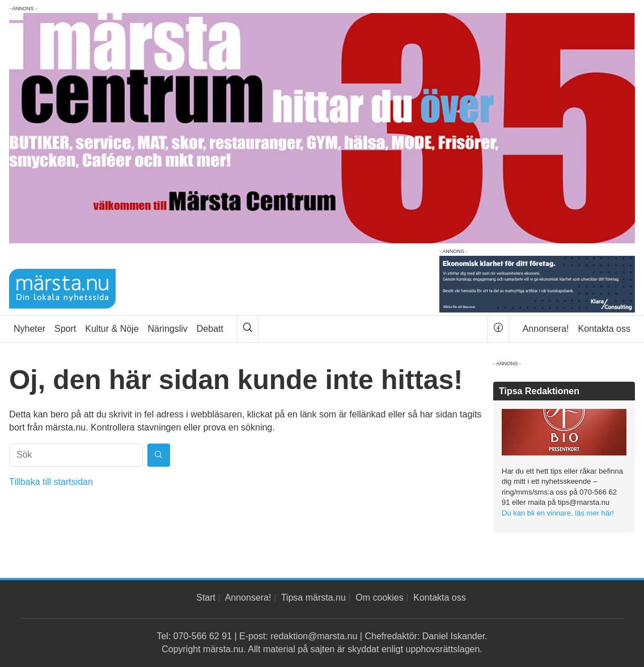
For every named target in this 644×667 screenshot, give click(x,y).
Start (206, 598)
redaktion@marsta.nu (314, 636)
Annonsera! (546, 329)
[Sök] (248, 329)
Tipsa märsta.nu (313, 598)
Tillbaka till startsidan (51, 482)
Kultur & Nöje (112, 329)
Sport (65, 329)
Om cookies (379, 598)
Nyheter (29, 329)
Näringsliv (168, 329)
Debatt (210, 329)
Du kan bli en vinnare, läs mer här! (558, 513)
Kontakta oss (605, 329)
